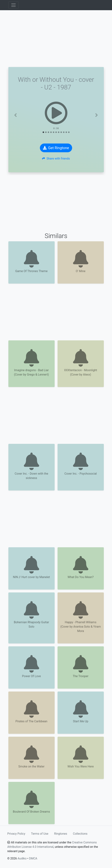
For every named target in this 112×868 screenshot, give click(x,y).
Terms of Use (40, 834)
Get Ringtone (56, 148)
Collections (80, 834)
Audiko (22, 858)
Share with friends (56, 159)
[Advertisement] (56, 39)
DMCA (33, 858)
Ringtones (61, 834)
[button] (16, 115)
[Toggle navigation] (13, 5)
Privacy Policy (16, 834)
